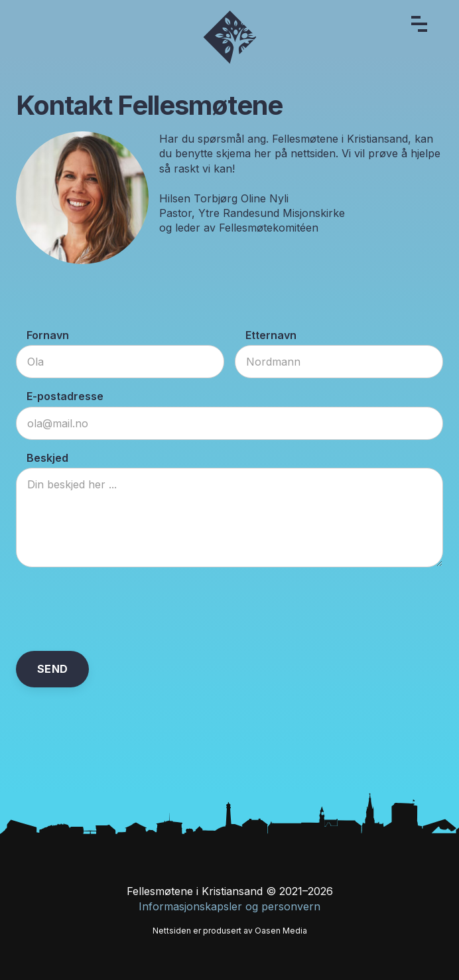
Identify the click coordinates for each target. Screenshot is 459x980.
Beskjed (47, 458)
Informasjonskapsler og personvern (229, 906)
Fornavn (48, 335)
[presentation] (117, 609)
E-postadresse (65, 396)
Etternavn (271, 335)
